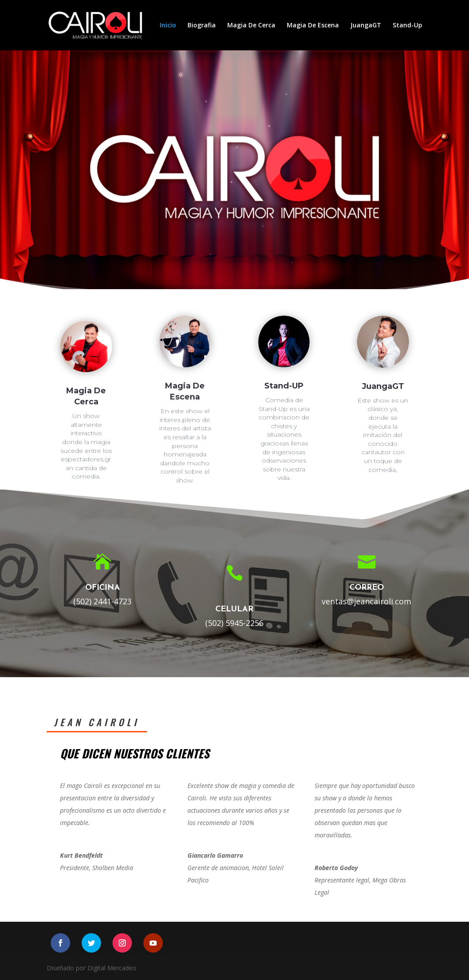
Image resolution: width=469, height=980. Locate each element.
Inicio (168, 26)
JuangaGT (366, 26)
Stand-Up (407, 26)
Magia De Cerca (251, 26)
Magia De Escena (313, 26)
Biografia (202, 26)
